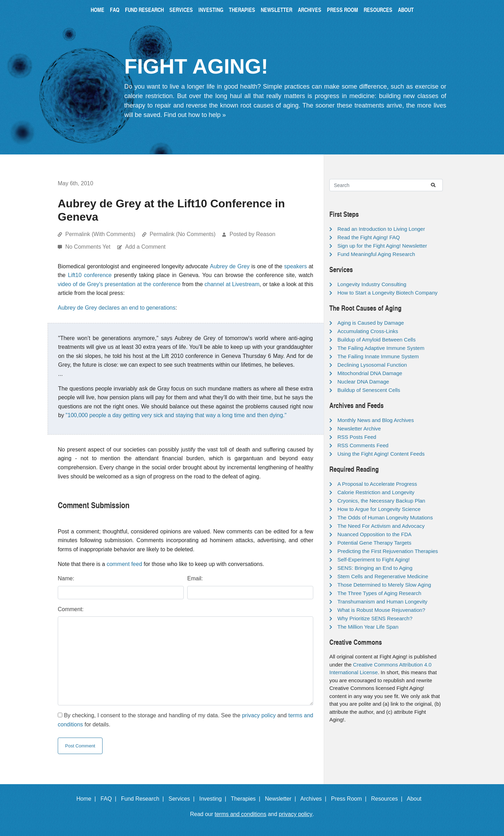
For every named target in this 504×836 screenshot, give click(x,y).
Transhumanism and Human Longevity (382, 602)
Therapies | (247, 799)
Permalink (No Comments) (182, 234)
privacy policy (259, 715)
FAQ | (110, 799)
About (406, 10)
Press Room (342, 10)
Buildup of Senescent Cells (369, 390)
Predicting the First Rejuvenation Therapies (388, 551)
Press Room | (350, 799)
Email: (195, 578)
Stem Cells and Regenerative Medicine (383, 576)
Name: (66, 578)
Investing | (214, 799)
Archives (310, 10)
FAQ (115, 10)
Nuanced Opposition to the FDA (374, 534)
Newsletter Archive (359, 429)
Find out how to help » (195, 115)
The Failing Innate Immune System (378, 356)
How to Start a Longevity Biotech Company (387, 293)
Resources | (388, 799)
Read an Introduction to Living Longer (381, 229)
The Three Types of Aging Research (379, 593)
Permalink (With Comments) (100, 234)
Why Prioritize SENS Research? (375, 618)
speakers (296, 266)
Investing (211, 10)
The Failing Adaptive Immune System (381, 348)
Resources (378, 10)
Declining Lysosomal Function (372, 365)
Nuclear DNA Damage (363, 382)
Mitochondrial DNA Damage (370, 373)
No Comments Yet (88, 247)
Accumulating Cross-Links (368, 331)
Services (181, 10)
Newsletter (276, 10)
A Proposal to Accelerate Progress (377, 484)
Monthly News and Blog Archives (376, 420)
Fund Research (144, 10)
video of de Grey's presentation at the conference (119, 284)
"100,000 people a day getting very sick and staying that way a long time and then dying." (176, 415)
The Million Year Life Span (368, 627)
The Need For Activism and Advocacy (381, 526)
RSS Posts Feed (357, 437)
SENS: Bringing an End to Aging (375, 568)
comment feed (124, 564)
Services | (183, 799)
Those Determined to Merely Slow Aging (384, 585)
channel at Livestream (232, 284)
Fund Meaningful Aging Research (376, 254)
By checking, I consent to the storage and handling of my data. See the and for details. (185, 720)
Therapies (242, 10)
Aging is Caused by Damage (371, 323)
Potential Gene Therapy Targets (374, 543)
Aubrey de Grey (230, 266)
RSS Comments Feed (363, 445)
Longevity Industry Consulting (372, 284)
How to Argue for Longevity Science (379, 509)
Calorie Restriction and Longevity (376, 492)
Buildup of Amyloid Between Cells (376, 340)
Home (97, 10)
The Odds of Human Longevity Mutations (385, 517)
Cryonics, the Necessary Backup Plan (381, 501)
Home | (88, 799)
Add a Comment (145, 247)
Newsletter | (282, 799)
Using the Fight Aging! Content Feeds (381, 454)
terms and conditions (240, 814)
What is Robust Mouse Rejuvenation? (381, 610)
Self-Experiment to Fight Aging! (374, 559)
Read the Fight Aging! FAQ (369, 237)
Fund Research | (144, 799)
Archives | (315, 799)
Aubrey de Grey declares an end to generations (117, 308)
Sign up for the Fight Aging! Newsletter (382, 246)
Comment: (71, 609)
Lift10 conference (90, 275)
